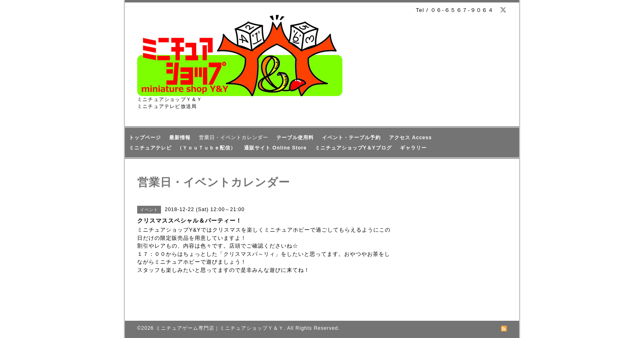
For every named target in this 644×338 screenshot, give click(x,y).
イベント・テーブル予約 (351, 138)
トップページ (145, 138)
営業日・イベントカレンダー (233, 138)
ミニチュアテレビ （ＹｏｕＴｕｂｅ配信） (182, 148)
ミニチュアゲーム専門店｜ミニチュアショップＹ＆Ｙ (220, 328)
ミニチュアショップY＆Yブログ (353, 148)
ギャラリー (413, 148)
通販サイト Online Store (275, 148)
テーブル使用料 (295, 138)
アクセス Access (410, 138)
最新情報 (180, 138)
